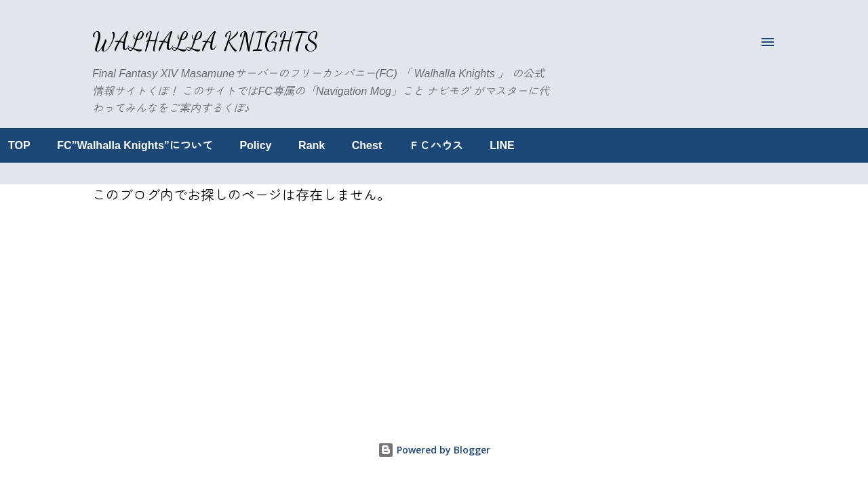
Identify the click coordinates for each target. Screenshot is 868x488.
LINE (586, 145)
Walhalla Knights (205, 42)
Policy (339, 145)
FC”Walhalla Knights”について (219, 145)
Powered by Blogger (434, 450)
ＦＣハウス (520, 145)
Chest (451, 145)
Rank (396, 145)
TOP (103, 145)
